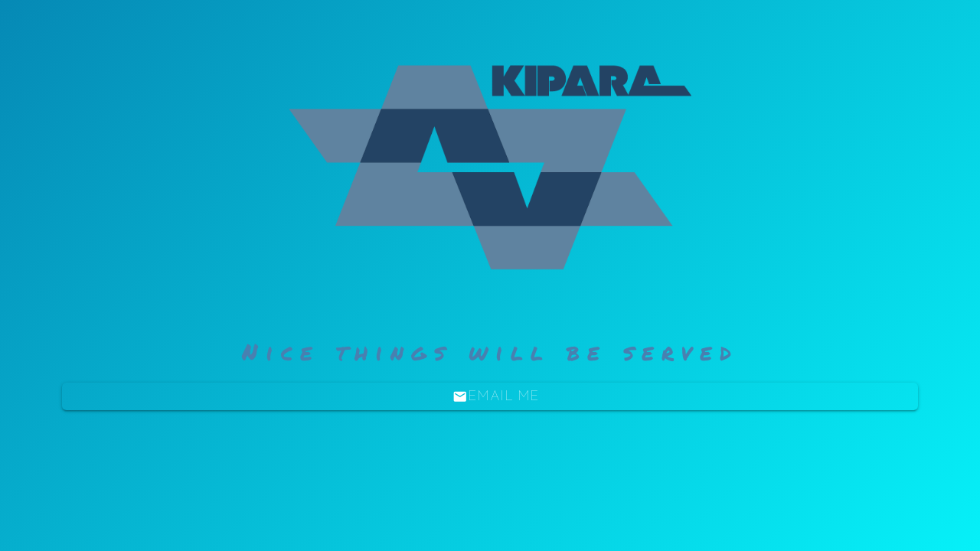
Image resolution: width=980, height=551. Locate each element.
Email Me (496, 397)
